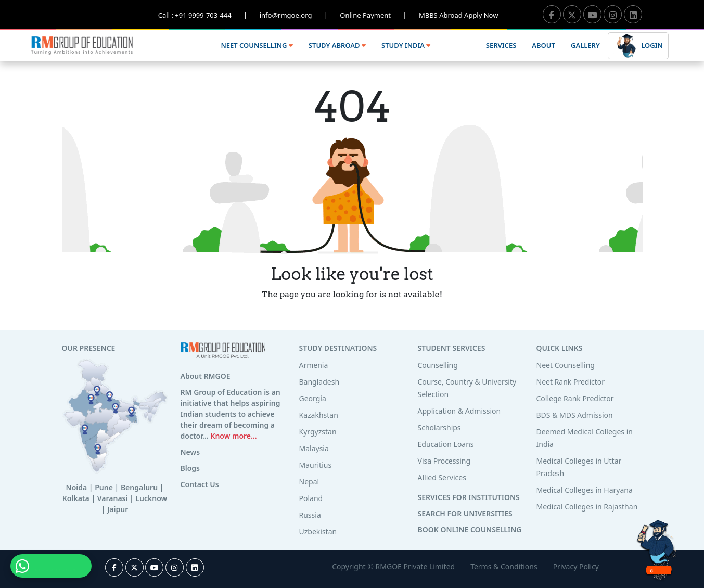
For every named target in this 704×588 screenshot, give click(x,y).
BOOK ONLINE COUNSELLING (470, 529)
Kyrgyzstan (318, 432)
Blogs (190, 468)
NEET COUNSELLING (257, 45)
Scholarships (439, 427)
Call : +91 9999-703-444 (209, 15)
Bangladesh (319, 382)
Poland (311, 498)
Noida (77, 487)
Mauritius (316, 465)
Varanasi (113, 498)
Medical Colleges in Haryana (585, 490)
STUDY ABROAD (337, 45)
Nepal (309, 482)
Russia (310, 515)
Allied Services (442, 477)
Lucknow (151, 498)
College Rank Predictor (575, 398)
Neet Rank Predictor (571, 382)
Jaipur (118, 509)
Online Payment (379, 15)
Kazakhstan (319, 415)
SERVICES (501, 45)
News (190, 452)
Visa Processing (444, 461)
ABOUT (543, 45)
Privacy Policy (576, 566)
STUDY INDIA (406, 45)
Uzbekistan (318, 532)
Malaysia (314, 448)
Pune (104, 487)
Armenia (314, 365)
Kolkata (76, 498)
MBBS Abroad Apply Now (459, 15)
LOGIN (638, 46)
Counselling (438, 365)
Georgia (313, 398)
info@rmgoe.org (300, 15)
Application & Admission (459, 411)
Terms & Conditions (504, 566)
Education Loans (446, 444)
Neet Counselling (566, 365)
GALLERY (585, 45)
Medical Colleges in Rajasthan (587, 507)
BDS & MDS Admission (575, 415)
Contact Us (200, 484)
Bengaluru (139, 487)
